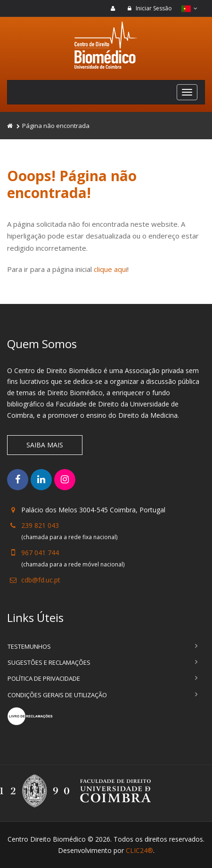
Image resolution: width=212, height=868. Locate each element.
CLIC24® (139, 850)
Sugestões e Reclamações (49, 662)
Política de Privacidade (44, 678)
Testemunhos (29, 646)
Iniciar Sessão (150, 8)
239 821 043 (40, 525)
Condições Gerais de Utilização (57, 695)
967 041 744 (40, 553)
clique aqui (110, 269)
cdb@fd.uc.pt (41, 580)
